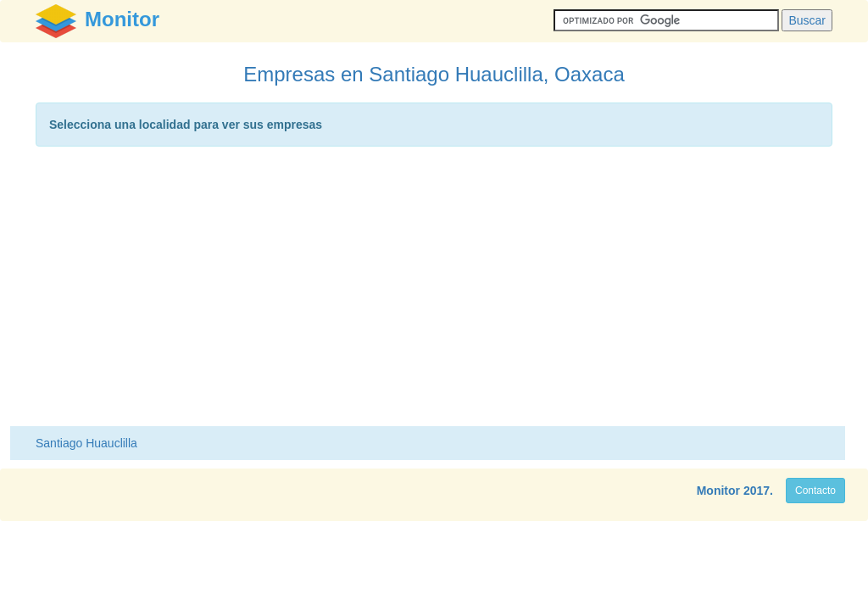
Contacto (815, 491)
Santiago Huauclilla (86, 443)
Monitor (718, 491)
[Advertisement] (434, 291)
